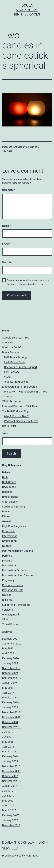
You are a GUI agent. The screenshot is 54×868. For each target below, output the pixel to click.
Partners (7, 556)
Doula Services (11, 352)
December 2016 (11, 825)
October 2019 (10, 673)
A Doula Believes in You (16, 338)
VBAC (7, 377)
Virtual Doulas (10, 624)
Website (7, 262)
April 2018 (8, 747)
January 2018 (10, 761)
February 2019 (10, 702)
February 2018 (10, 756)
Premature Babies (12, 585)
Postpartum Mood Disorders (19, 575)
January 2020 (10, 663)
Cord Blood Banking (14, 507)
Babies (6, 472)
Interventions (10, 536)
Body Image (9, 487)
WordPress (32, 856)
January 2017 (10, 820)
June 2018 (8, 737)
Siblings (7, 595)
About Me (8, 342)
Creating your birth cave (27, 147)
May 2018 (8, 742)
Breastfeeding (10, 497)
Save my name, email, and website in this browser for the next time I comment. (28, 282)
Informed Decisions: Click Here (20, 406)
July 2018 (8, 732)
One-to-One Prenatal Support (21, 367)
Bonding (7, 492)
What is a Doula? (12, 347)
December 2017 (11, 766)
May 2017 (8, 801)
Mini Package (12, 372)
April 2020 (8, 653)
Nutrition (7, 546)
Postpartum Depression (16, 570)
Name (6, 226)
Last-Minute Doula (15, 362)
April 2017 (8, 805)
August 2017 (10, 786)
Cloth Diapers (10, 502)
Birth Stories (9, 482)
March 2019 (9, 698)
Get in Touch (9, 426)
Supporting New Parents (16, 605)
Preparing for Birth (13, 590)
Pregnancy (8, 580)
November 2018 (11, 717)
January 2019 (10, 707)
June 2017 (8, 796)
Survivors (7, 610)
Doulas (6, 511)
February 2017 (10, 815)
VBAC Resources (12, 401)
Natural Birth (9, 541)
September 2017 (12, 781)
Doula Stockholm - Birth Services (27, 10)
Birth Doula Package (16, 357)
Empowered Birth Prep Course (19, 387)
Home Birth (9, 531)
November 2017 (11, 771)
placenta (7, 561)
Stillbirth (7, 600)
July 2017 (8, 791)
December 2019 (11, 668)
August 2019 (10, 683)
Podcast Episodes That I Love (21, 421)
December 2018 (11, 712)
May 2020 (8, 648)
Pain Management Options (17, 551)
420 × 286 (7, 151)
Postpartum (9, 565)
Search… (7, 433)
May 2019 (8, 688)
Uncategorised (11, 615)
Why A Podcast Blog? (16, 416)
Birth (5, 477)
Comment (9, 190)
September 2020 (12, 644)
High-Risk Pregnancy (14, 526)
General (7, 521)
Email (6, 244)
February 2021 (10, 639)
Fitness (6, 516)
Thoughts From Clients (15, 382)
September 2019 (12, 678)
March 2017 (9, 810)
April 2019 (8, 693)
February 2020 (10, 658)
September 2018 (12, 727)
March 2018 (9, 751)
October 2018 (10, 722)
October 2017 (10, 776)
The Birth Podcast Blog (15, 411)
